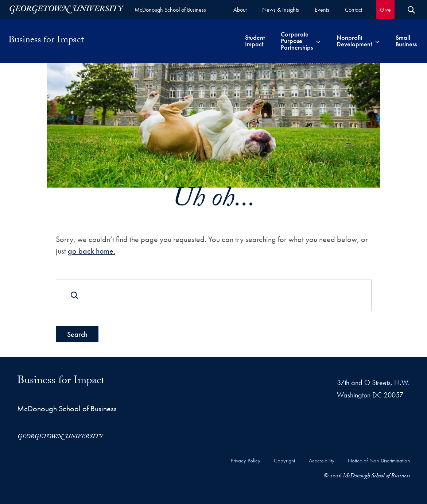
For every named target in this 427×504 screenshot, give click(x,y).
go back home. (91, 251)
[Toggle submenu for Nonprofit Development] (377, 41)
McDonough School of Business (170, 10)
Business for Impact (46, 41)
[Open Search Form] (411, 10)
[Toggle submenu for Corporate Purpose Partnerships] (318, 41)
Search (77, 334)
